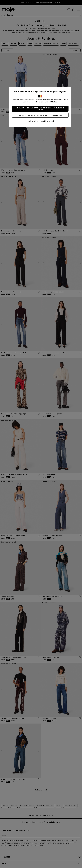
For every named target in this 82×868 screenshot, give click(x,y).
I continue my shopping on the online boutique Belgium (41, 115)
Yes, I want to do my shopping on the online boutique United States (41, 109)
